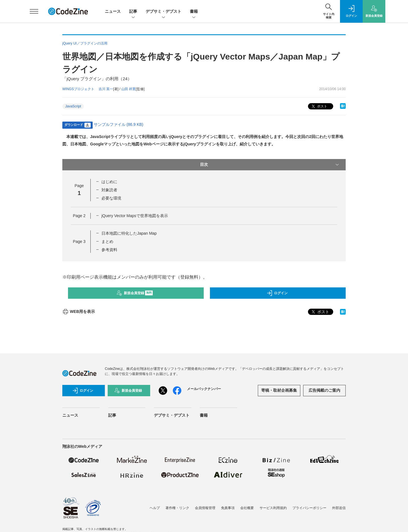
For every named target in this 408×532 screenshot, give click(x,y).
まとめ (107, 241)
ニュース (113, 11)
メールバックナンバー (204, 389)
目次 (270, 165)
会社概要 (247, 508)
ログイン (277, 293)
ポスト (319, 106)
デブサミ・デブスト (163, 12)
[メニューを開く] (34, 11)
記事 (133, 12)
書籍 (194, 12)
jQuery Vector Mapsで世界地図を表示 (135, 216)
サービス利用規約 (273, 508)
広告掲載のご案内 (324, 390)
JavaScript (73, 106)
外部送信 (339, 508)
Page (79, 216)
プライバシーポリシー (309, 508)
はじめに (109, 182)
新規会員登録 (135, 293)
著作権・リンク (177, 508)
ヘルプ (155, 508)
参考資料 (109, 250)
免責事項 (228, 508)
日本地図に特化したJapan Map (129, 233)
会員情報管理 (205, 508)
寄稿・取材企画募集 (279, 390)
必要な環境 (111, 198)
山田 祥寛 (128, 89)
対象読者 (109, 190)
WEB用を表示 (79, 311)
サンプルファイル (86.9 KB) (119, 124)
